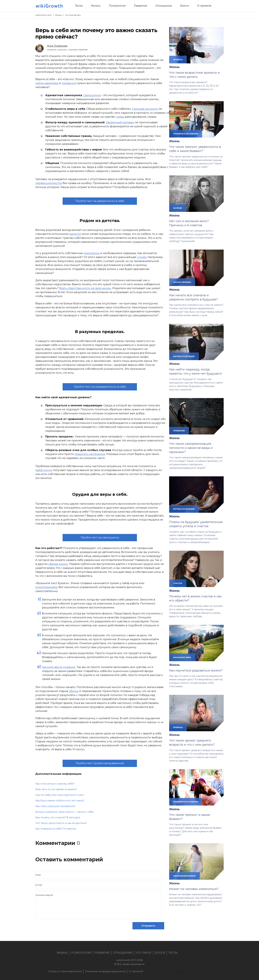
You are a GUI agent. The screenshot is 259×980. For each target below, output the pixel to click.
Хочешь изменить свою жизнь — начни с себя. (65, 812)
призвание (179, 431)
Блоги (160, 953)
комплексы (92, 253)
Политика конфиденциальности (106, 971)
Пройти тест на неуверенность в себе (100, 387)
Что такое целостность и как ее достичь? (61, 823)
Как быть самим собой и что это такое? (60, 801)
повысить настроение (90, 454)
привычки (69, 83)
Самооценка (92, 95)
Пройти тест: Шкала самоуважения (100, 763)
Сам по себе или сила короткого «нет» (60, 795)
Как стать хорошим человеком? (55, 806)
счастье (178, 583)
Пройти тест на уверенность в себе (100, 201)
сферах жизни (58, 564)
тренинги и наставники (186, 134)
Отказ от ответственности (65, 971)
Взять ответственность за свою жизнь (85, 288)
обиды (74, 691)
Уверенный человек (120, 122)
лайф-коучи (44, 470)
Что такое (144, 953)
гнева (120, 117)
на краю (178, 208)
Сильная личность (145, 109)
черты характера (47, 83)
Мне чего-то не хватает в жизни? (56, 789)
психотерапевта (46, 587)
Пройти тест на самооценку (100, 538)
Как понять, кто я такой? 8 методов (58, 817)
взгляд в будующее (184, 356)
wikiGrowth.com (44, 15)
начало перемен (182, 282)
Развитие (102, 953)
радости (75, 234)
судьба (142, 257)
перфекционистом (49, 183)
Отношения (123, 953)
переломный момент (185, 876)
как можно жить (182, 657)
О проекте (136, 971)
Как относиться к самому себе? (55, 784)
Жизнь (58, 15)
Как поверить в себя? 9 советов (56, 829)
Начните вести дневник (59, 667)
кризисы (178, 60)
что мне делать (73, 15)
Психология (81, 953)
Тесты (173, 953)
